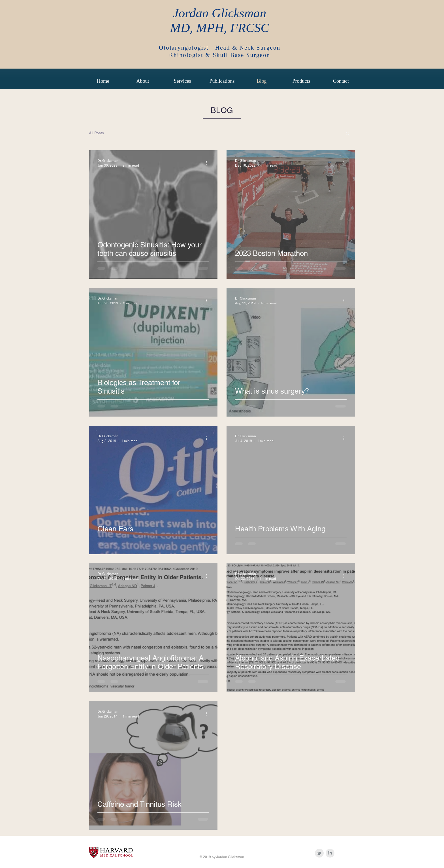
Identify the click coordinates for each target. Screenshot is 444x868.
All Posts (96, 133)
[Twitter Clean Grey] (319, 853)
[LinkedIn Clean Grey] (330, 853)
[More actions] (208, 163)
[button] (348, 134)
